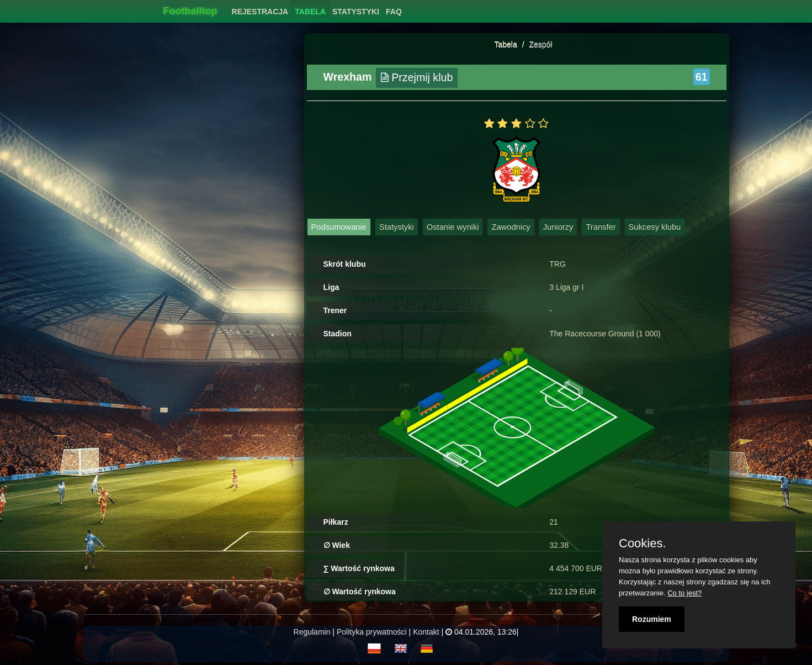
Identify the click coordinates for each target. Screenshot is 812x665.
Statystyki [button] (356, 12)
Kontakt (426, 632)
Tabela (506, 44)
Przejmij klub (417, 77)
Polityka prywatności (372, 632)
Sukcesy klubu (655, 227)
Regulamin (312, 632)
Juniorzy (558, 227)
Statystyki (397, 227)
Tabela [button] (310, 12)
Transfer (601, 227)
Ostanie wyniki (453, 227)
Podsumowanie (339, 227)
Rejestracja (260, 12)
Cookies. (643, 543)
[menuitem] (260, 9)
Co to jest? (684, 593)
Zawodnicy (511, 227)
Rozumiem (652, 619)
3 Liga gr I (566, 287)
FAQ (394, 12)
